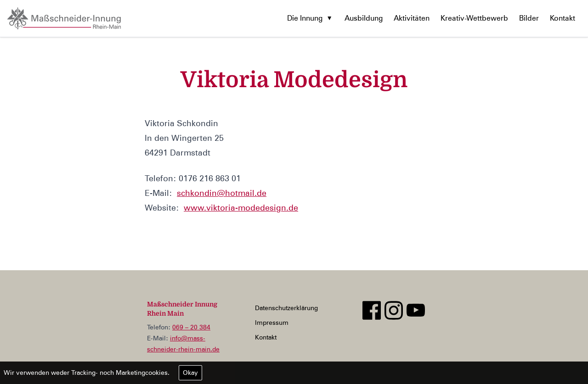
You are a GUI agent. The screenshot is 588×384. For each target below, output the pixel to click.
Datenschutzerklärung (286, 308)
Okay (190, 373)
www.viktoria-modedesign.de (241, 208)
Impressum (272, 323)
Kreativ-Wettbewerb (474, 18)
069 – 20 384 (191, 327)
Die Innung (305, 18)
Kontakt (563, 18)
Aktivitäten (412, 18)
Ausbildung (364, 18)
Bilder (529, 18)
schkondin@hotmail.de (222, 193)
